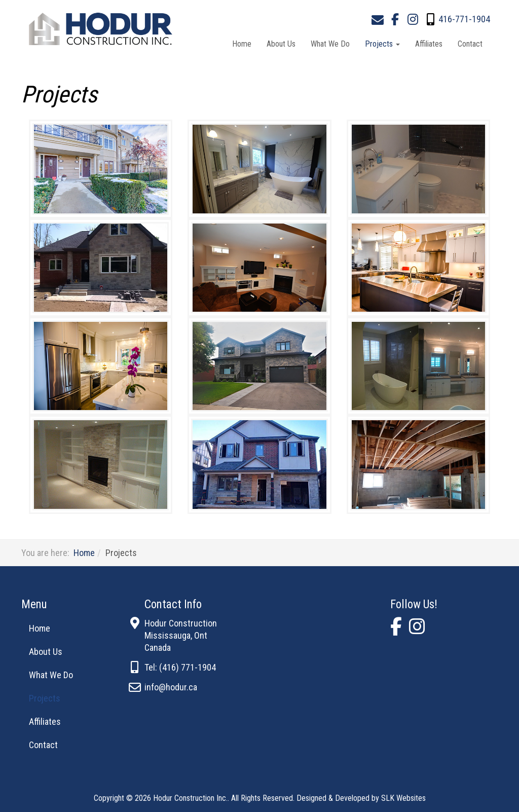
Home (242, 44)
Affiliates (429, 44)
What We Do (330, 44)
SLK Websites (403, 798)
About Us (281, 44)
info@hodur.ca (171, 687)
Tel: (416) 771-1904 (180, 667)
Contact (470, 44)
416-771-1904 (464, 19)
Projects (382, 44)
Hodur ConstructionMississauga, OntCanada (181, 635)
